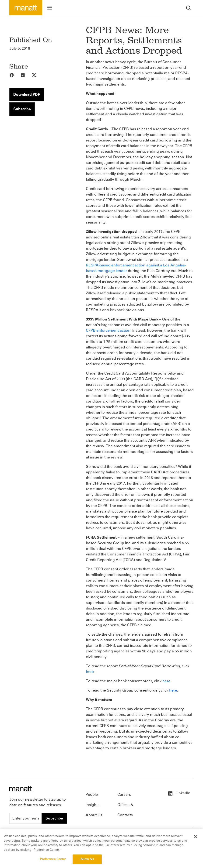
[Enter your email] (26, 818)
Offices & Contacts (125, 806)
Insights (93, 805)
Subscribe (22, 109)
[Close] (196, 840)
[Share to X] (37, 75)
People (92, 794)
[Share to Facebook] (15, 75)
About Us (94, 815)
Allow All (87, 863)
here (90, 672)
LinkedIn (179, 793)
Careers (124, 794)
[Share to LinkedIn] (26, 75)
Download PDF (27, 95)
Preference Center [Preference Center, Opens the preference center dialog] (53, 863)
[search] (189, 8)
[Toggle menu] (50, 8)
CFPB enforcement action (108, 330)
